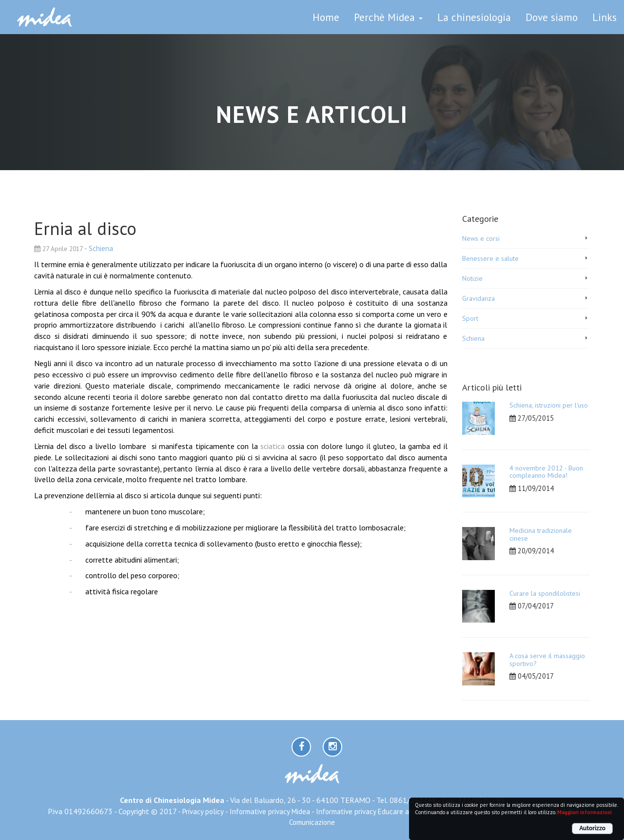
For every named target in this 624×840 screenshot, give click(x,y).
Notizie (472, 278)
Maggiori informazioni (585, 812)
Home (326, 17)
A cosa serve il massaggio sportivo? (547, 659)
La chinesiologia (474, 17)
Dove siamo (552, 17)
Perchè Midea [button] (388, 17)
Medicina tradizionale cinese (541, 534)
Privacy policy (203, 811)
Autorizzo (592, 828)
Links (604, 17)
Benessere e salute (490, 258)
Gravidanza (478, 298)
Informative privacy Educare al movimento (382, 811)
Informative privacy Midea (270, 811)
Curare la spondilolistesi (545, 593)
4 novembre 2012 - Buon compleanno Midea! (546, 472)
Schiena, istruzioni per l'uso (549, 405)
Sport (470, 318)
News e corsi (481, 238)
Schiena (101, 248)
